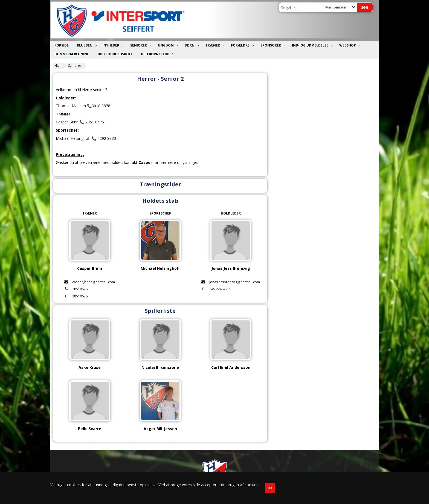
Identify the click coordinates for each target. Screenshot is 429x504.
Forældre (242, 45)
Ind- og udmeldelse (311, 45)
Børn (191, 45)
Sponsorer (272, 45)
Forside (62, 45)
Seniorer (140, 45)
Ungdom (167, 45)
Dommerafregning (72, 54)
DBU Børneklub (156, 54)
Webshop (349, 45)
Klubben (86, 45)
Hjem (59, 66)
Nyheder (113, 45)
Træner (214, 45)
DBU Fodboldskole (115, 54)
